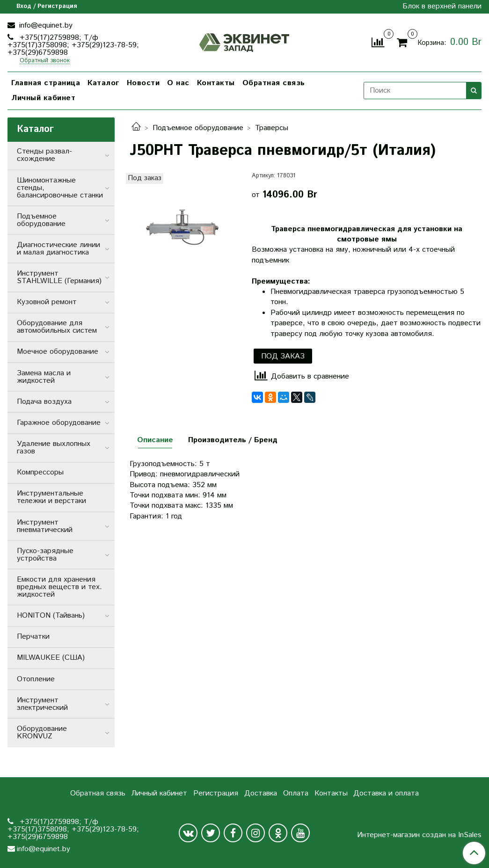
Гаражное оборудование (59, 423)
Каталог (103, 83)
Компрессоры (40, 472)
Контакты (216, 83)
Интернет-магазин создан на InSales (419, 835)
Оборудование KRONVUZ (42, 733)
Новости (143, 83)
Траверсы (272, 128)
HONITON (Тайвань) (51, 616)
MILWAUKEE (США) (51, 658)
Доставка (261, 793)
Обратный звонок (45, 61)
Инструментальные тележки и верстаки (51, 497)
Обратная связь (274, 83)
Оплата (296, 793)
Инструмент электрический (42, 704)
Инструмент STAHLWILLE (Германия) (59, 277)
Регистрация (216, 793)
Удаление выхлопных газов (54, 448)
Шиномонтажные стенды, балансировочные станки (60, 188)
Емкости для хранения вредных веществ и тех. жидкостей (59, 587)
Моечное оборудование (58, 352)
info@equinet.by (45, 26)
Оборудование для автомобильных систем (57, 327)
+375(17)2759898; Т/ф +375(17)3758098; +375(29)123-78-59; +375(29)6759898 (73, 45)
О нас (178, 83)
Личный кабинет (43, 98)
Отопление (36, 679)
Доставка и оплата (386, 793)
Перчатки (33, 637)
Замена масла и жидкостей (44, 377)
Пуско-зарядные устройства (45, 555)
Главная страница (46, 83)
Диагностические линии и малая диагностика (58, 249)
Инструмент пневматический (45, 526)
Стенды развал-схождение (44, 155)
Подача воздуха (44, 402)
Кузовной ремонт (47, 302)
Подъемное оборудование (198, 128)
